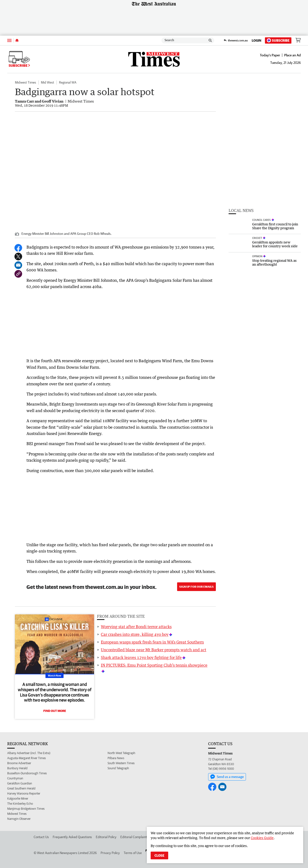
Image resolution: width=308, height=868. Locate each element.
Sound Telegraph (118, 768)
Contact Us (41, 837)
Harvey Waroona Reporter (24, 793)
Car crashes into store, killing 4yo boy (135, 634)
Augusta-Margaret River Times (26, 758)
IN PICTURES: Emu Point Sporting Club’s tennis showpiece (154, 665)
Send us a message (227, 777)
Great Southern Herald (21, 788)
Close (159, 855)
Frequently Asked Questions (72, 837)
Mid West (48, 82)
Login (257, 40)
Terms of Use (133, 853)
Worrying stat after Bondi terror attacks (136, 627)
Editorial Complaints (134, 837)
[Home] (17, 40)
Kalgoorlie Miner (18, 799)
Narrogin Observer (19, 819)
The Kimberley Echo (20, 804)
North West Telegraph (121, 753)
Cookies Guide (262, 838)
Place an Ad (292, 55)
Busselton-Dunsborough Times (27, 773)
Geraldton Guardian (20, 783)
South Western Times (121, 763)
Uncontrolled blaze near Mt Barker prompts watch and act (154, 650)
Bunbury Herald (17, 768)
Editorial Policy (106, 837)
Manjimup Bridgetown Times (26, 809)
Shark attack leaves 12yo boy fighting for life (141, 658)
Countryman (15, 778)
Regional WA (68, 82)
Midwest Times (26, 82)
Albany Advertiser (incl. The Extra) (29, 753)
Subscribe (278, 40)
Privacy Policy (110, 853)
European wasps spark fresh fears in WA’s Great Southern (152, 642)
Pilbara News (116, 758)
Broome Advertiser (19, 763)
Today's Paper (270, 55)
